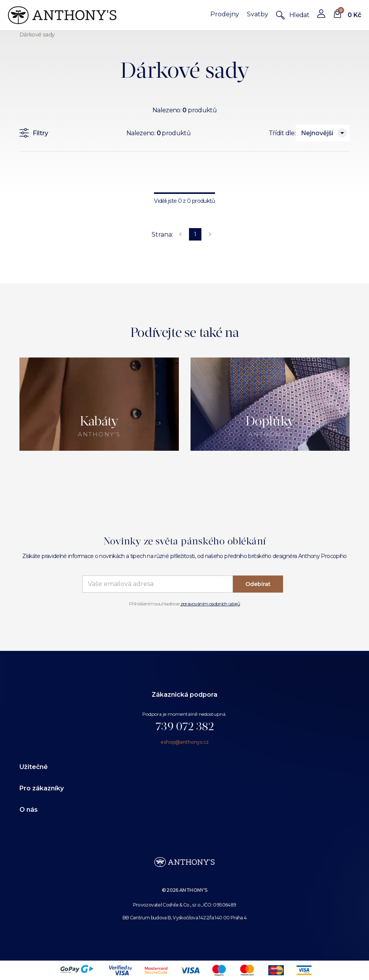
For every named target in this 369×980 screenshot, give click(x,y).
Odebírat (258, 584)
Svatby (258, 14)
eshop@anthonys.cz (185, 742)
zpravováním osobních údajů (210, 604)
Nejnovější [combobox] (317, 133)
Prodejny (225, 14)
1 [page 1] (195, 234)
